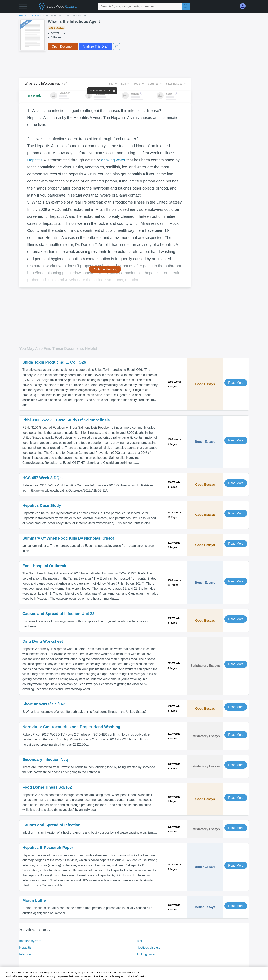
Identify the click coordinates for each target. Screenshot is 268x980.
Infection (25, 954)
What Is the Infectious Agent (66, 16)
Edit (125, 84)
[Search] (186, 6)
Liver (139, 941)
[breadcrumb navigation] (134, 16)
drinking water (113, 160)
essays (37, 16)
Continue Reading (105, 269)
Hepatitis (35, 160)
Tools (139, 84)
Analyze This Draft (95, 47)
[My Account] (244, 6)
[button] (23, 7)
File (113, 84)
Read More (236, 383)
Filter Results (176, 84)
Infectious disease (148, 948)
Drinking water (145, 954)
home (23, 16)
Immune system (30, 941)
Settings (155, 84)
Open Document (63, 47)
